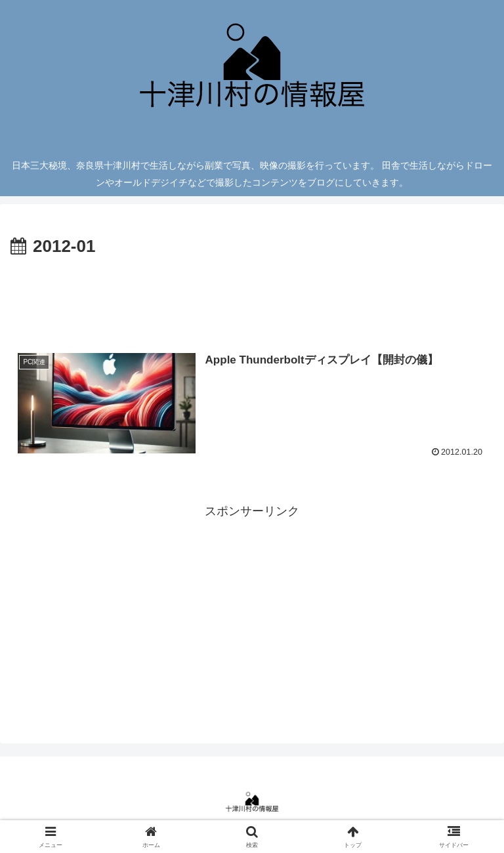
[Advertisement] (252, 298)
